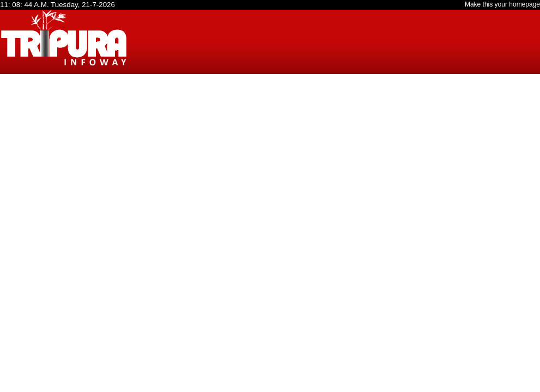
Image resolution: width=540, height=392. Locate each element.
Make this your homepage (502, 4)
